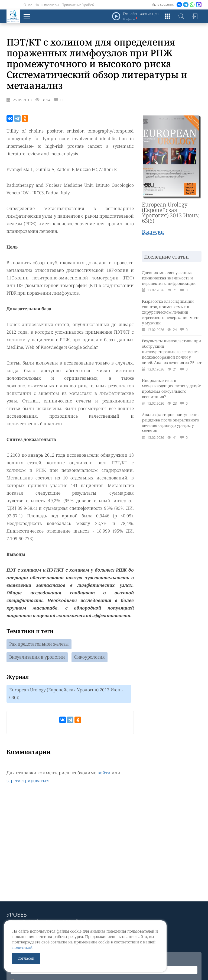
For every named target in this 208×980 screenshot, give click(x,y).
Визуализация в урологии (37, 657)
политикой (22, 947)
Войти (195, 16)
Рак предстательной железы (39, 644)
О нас (28, 5)
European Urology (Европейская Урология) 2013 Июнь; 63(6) (66, 694)
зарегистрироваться (28, 780)
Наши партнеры (47, 5)
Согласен (26, 958)
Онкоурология (90, 657)
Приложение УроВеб (78, 5)
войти (104, 773)
